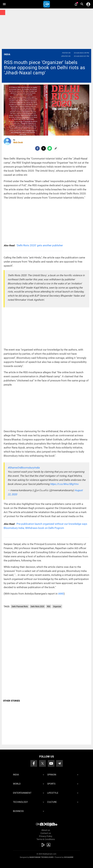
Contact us (46, 833)
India (7, 54)
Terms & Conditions (46, 839)
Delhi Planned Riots (20, 607)
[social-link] (56, 148)
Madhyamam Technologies (41, 857)
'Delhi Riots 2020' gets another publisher (33, 245)
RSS (49, 607)
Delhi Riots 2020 (37, 607)
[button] (4, 4)
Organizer (57, 607)
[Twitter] (44, 148)
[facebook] (37, 148)
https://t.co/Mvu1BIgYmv (64, 484)
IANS (61, 594)
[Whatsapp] (50, 148)
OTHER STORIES (11, 701)
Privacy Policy (46, 836)
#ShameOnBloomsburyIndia (24, 468)
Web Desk (18, 142)
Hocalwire (69, 857)
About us (46, 830)
